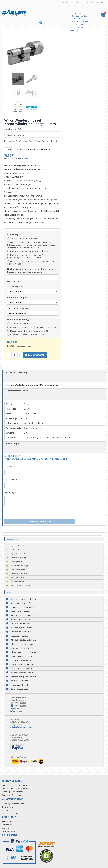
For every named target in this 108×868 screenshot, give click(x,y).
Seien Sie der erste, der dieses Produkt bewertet (31, 149)
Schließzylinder (79, 13)
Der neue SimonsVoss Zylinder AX (24, 599)
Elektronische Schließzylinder (22, 668)
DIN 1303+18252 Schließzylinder (23, 640)
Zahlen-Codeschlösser (20, 689)
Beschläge (79, 27)
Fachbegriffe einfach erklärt (21, 660)
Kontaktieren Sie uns (68, 2)
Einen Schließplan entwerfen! (22, 656)
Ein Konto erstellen (94, 2)
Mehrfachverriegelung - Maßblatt (23, 676)
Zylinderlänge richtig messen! (22, 607)
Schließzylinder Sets (79, 16)
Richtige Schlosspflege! (20, 636)
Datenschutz (8, 807)
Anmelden (81, 2)
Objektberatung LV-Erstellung (21, 585)
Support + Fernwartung (18, 546)
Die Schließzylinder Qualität (21, 627)
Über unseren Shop (11, 813)
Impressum (7, 824)
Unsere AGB (7, 810)
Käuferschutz (15, 550)
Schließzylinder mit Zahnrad (22, 623)
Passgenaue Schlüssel (19, 685)
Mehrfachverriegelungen (79, 30)
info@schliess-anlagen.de (21, 727)
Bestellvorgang (9, 831)
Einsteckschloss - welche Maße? (23, 648)
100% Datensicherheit (18, 577)
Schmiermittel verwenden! (21, 632)
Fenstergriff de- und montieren (23, 664)
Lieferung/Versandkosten (13, 803)
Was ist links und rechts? (20, 619)
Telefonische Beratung (18, 557)
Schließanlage (79, 19)
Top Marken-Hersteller (18, 554)
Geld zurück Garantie (18, 569)
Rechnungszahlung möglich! (20, 565)
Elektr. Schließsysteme (79, 22)
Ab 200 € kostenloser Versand (21, 573)
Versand (27, 158)
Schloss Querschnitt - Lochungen (23, 652)
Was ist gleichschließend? (21, 611)
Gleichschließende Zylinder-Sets (23, 615)
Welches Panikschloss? (19, 681)
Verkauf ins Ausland (17, 581)
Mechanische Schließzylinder (22, 672)
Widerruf (6, 827)
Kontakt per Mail (16, 561)
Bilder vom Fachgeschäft (20, 603)
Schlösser (79, 24)
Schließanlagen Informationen (22, 644)
